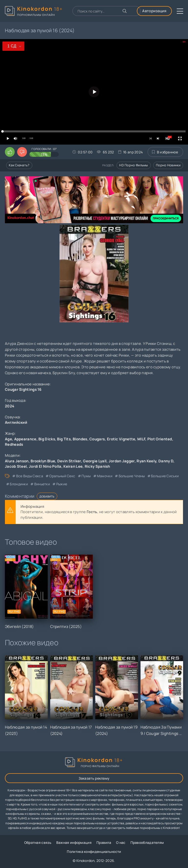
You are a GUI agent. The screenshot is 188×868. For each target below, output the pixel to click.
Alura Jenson (17, 461)
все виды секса (30, 476)
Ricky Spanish (97, 466)
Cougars (97, 439)
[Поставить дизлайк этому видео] (22, 152)
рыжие (62, 484)
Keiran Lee (73, 466)
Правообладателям (147, 842)
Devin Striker (69, 461)
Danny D (166, 461)
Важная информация (74, 842)
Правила (104, 842)
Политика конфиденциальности (94, 852)
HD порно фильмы (134, 165)
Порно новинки (168, 165)
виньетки (42, 484)
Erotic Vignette (121, 439)
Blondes (80, 439)
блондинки (19, 484)
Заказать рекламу (94, 778)
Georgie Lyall (95, 461)
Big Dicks (47, 439)
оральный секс (62, 476)
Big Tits (64, 439)
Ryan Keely (146, 461)
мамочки (105, 476)
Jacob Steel (16, 466)
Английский (16, 422)
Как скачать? (19, 165)
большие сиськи (165, 476)
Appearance (25, 439)
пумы (86, 476)
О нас (121, 842)
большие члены (132, 476)
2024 (10, 406)
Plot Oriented (160, 439)
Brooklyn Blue (43, 461)
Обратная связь (38, 842)
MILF (141, 439)
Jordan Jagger (122, 461)
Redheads (14, 444)
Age (8, 439)
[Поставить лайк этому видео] (10, 152)
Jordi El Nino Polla (45, 466)
